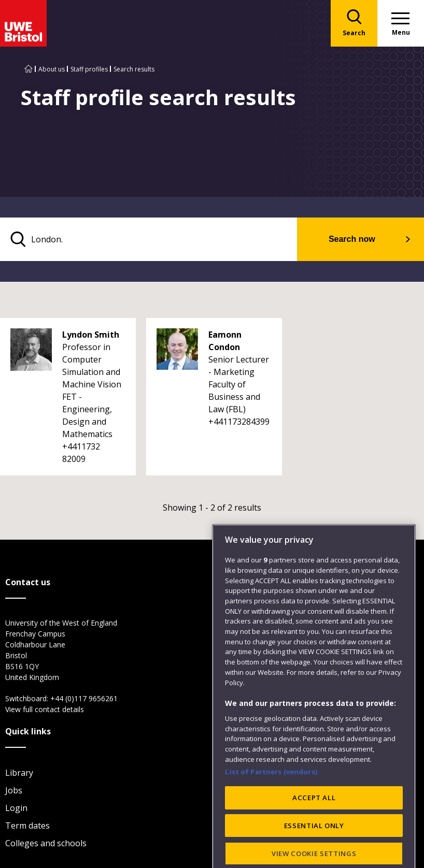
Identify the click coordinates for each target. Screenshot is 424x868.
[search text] (149, 239)
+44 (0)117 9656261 (84, 698)
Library (19, 773)
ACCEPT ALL (314, 818)
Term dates (27, 826)
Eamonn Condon (225, 341)
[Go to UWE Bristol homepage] (29, 69)
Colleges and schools (46, 843)
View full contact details (45, 709)
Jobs (14, 790)
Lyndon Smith (91, 335)
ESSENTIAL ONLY (314, 846)
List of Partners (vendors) (271, 792)
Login (16, 808)
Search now (352, 239)
